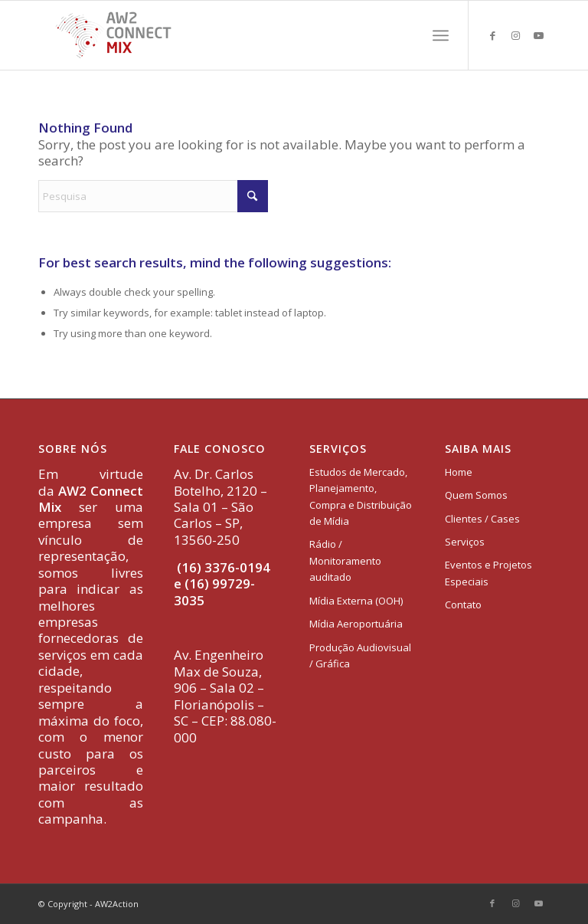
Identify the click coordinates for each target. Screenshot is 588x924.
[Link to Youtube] (538, 35)
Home (459, 472)
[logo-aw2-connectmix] (113, 35)
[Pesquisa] (153, 196)
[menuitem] (441, 35)
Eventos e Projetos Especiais (488, 573)
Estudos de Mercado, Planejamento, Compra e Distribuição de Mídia (361, 496)
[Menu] (441, 35)
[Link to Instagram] (515, 35)
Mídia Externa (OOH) (356, 601)
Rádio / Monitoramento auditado (345, 560)
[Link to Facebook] (492, 35)
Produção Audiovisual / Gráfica (360, 655)
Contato (463, 605)
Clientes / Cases (482, 519)
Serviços (465, 542)
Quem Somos (476, 495)
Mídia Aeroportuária (356, 624)
